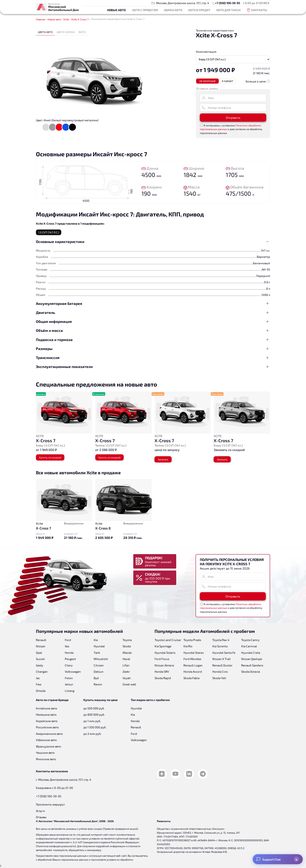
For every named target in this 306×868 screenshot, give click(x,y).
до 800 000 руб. (94, 714)
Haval (126, 659)
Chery (69, 665)
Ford (68, 640)
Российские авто (47, 727)
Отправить (233, 118)
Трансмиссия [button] (48, 358)
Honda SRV (162, 672)
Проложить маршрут (50, 804)
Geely (40, 665)
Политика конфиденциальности (56, 846)
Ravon (98, 684)
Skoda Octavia (251, 672)
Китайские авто (47, 708)
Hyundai (99, 646)
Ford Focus (162, 659)
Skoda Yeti (219, 678)
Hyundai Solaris (165, 653)
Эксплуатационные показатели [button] (64, 367)
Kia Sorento (220, 646)
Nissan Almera (164, 665)
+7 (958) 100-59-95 (228, 3)
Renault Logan (193, 665)
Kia (96, 640)
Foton (69, 678)
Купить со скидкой (50, 457)
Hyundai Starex (194, 653)
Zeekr (126, 672)
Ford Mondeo (192, 659)
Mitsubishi (101, 659)
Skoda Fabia (191, 678)
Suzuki (40, 659)
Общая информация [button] (54, 321)
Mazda (127, 653)
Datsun (99, 672)
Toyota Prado (192, 640)
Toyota (127, 640)
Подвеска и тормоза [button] (54, 340)
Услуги (40, 811)
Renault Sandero (252, 665)
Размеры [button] (44, 349)
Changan (42, 672)
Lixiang (70, 691)
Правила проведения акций (120, 829)
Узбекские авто (46, 740)
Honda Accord (193, 672)
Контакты (257, 10)
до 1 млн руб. (92, 721)
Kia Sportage (163, 646)
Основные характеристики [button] (60, 242)
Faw (39, 684)
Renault (41, 640)
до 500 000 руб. (94, 708)
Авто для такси (228, 10)
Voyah (127, 678)
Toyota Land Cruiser (168, 640)
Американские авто (49, 734)
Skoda (127, 646)
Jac (38, 678)
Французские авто (48, 746)
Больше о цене (258, 81)
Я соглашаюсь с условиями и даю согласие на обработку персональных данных (231, 129)
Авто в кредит (199, 10)
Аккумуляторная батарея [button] (59, 303)
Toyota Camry (250, 640)
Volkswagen (73, 672)
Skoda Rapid (163, 678)
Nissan (41, 646)
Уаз (67, 646)
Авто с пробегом (145, 10)
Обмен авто (173, 10)
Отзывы (41, 817)
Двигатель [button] (45, 312)
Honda (69, 653)
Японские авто (46, 759)
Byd (96, 678)
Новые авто (116, 10)
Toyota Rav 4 (221, 640)
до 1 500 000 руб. (95, 727)
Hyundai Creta (251, 653)
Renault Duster (222, 665)
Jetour (69, 684)
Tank (97, 653)
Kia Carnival (249, 646)
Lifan (126, 665)
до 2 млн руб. (92, 734)
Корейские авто (47, 721)
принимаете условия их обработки (112, 860)
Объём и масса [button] (49, 330)
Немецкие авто (46, 714)
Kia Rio (188, 646)
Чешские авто (45, 753)
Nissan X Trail (221, 659)
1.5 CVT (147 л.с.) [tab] (49, 232)
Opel (39, 653)
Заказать (163, 459)
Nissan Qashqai (252, 659)
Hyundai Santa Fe (224, 653)
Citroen (99, 665)
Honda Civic (220, 672)
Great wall (129, 684)
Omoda (41, 691)
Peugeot (70, 659)
